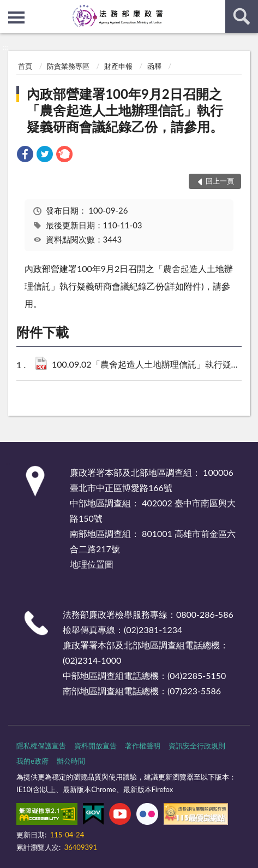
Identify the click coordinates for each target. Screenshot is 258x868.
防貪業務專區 (68, 66)
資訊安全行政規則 (197, 746)
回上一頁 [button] (220, 181)
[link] (25, 155)
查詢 (242, 16)
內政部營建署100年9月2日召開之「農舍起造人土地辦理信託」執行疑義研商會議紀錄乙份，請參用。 (125, 110)
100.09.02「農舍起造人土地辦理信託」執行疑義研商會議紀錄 (148, 365)
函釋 (154, 66)
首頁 (25, 66)
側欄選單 (16, 17)
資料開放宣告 (95, 746)
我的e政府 (32, 761)
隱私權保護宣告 (41, 746)
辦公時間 (71, 761)
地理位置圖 (92, 564)
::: (9, 8)
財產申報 (118, 66)
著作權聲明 (143, 746)
